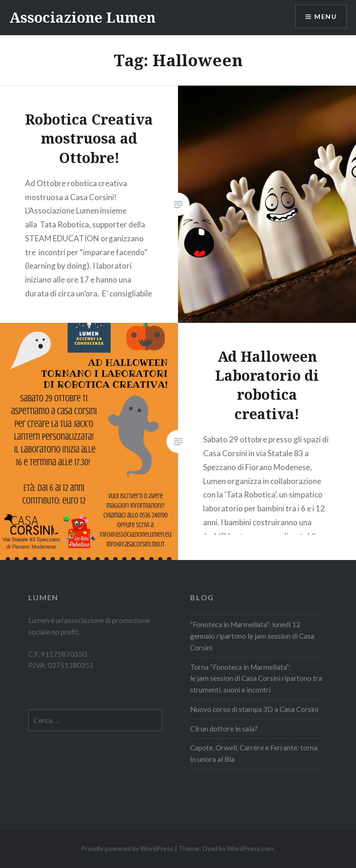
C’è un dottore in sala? (225, 729)
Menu (325, 16)
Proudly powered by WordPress (127, 848)
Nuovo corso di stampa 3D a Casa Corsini (254, 709)
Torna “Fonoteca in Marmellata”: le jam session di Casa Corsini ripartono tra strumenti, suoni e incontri (256, 679)
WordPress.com (250, 848)
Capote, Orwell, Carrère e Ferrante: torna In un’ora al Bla (254, 753)
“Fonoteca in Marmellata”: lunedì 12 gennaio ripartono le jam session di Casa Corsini (252, 636)
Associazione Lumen (83, 17)
